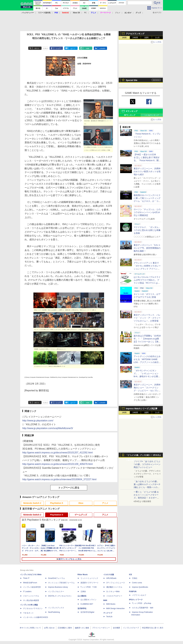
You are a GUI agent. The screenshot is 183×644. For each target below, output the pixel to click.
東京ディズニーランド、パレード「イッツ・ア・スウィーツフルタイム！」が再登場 (147, 318)
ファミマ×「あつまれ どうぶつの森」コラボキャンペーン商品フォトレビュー (147, 464)
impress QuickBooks (140, 587)
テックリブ (108, 613)
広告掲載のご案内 (65, 628)
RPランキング (130, 115)
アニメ (105, 503)
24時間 (135, 38)
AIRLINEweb (111, 578)
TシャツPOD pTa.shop (142, 603)
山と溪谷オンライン (88, 600)
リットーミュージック (89, 578)
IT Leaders (27, 592)
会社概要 (116, 628)
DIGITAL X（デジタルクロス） (60, 596)
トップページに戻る (69, 488)
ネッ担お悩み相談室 (31, 600)
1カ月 (157, 38)
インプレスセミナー (56, 592)
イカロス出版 (109, 575)
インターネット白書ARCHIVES (36, 617)
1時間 (124, 38)
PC (85, 13)
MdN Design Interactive (115, 608)
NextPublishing (54, 612)
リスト (45, 48)
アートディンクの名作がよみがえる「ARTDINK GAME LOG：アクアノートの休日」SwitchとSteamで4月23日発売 (147, 362)
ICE (131, 575)
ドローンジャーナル (31, 596)
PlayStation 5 (57, 503)
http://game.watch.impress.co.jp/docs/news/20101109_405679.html (58, 464)
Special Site (132, 80)
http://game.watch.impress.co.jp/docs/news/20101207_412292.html (58, 453)
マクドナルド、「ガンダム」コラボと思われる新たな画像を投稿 (147, 230)
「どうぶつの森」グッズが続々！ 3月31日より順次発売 (143, 456)
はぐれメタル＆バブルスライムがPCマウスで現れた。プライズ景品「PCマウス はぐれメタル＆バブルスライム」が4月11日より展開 (147, 283)
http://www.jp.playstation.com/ (38, 421)
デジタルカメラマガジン (33, 608)
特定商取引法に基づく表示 (153, 628)
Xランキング (132, 111)
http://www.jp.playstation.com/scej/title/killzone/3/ (48, 428)
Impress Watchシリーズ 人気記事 (142, 409)
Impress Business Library (58, 587)
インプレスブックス (56, 608)
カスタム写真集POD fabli (143, 608)
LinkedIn (102, 48)
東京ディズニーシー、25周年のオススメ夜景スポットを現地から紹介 (147, 171)
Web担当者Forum (30, 583)
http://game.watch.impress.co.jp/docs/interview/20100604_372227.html (59, 479)
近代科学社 (82, 608)
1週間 (146, 38)
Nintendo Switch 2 (32, 503)
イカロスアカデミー (114, 596)
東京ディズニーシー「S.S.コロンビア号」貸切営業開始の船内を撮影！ (147, 248)
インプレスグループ (131, 628)
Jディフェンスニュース (116, 583)
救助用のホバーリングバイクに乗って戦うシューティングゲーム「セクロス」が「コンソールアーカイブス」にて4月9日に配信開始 (147, 201)
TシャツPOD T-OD (89, 587)
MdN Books (111, 604)
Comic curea (137, 583)
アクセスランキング (135, 34)
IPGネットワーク (136, 600)
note (88, 48)
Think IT (26, 578)
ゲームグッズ (81, 515)
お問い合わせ (49, 628)
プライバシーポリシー (101, 628)
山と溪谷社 (82, 596)
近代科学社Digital (87, 612)
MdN (105, 600)
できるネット (28, 613)
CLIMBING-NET (87, 604)
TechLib (109, 617)
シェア (58, 48)
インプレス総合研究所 (32, 587)
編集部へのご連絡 (82, 628)
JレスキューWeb (113, 592)
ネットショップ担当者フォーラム (61, 583)
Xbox (81, 503)
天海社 (135, 578)
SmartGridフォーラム (57, 578)
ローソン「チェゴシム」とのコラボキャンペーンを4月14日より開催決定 (147, 212)
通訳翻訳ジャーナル (114, 587)
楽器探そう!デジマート (90, 583)
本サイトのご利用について (30, 628)
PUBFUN (133, 592)
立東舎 (83, 592)
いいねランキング (152, 115)
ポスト (37, 48)
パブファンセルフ (139, 595)
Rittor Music (83, 575)
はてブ (73, 48)
